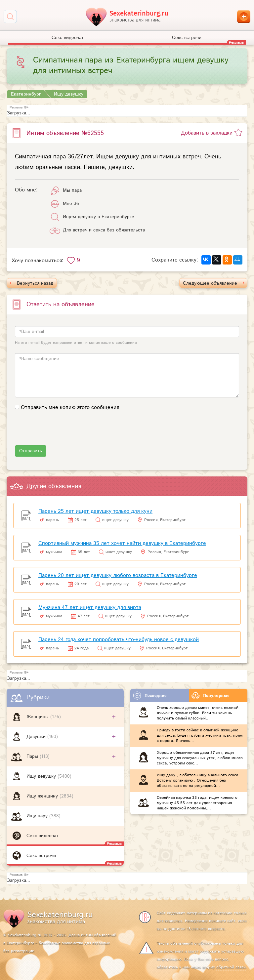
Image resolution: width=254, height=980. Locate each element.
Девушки (37, 737)
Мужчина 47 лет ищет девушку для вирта (90, 608)
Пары (33, 756)
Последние (150, 695)
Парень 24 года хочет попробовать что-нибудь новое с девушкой (119, 640)
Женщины (38, 717)
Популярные (210, 695)
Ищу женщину (43, 796)
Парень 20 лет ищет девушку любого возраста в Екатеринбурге (118, 575)
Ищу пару (38, 816)
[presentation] (65, 432)
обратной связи (231, 967)
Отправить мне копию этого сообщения (70, 408)
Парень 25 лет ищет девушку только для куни (95, 511)
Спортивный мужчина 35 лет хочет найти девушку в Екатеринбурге (122, 543)
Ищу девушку (42, 776)
